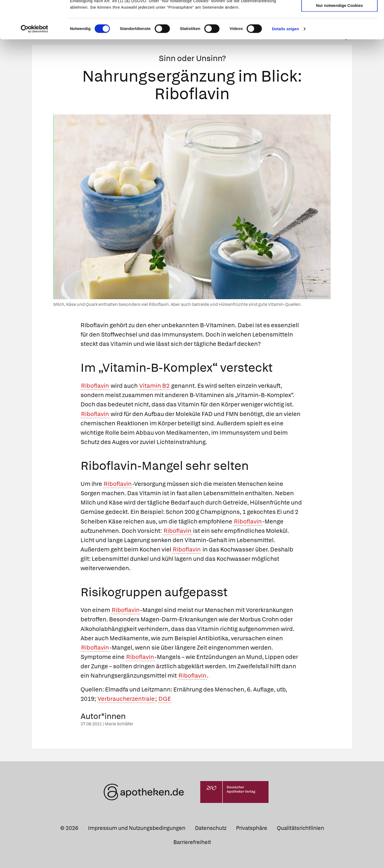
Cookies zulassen (339, 13)
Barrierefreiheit (192, 842)
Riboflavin (95, 386)
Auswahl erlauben (339, 28)
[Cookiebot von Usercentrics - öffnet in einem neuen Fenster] (35, 67)
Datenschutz (211, 828)
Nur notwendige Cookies (339, 43)
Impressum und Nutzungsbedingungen (137, 828)
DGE (165, 699)
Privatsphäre (252, 828)
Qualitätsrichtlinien (300, 828)
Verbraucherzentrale (126, 699)
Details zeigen (285, 67)
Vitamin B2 (154, 386)
